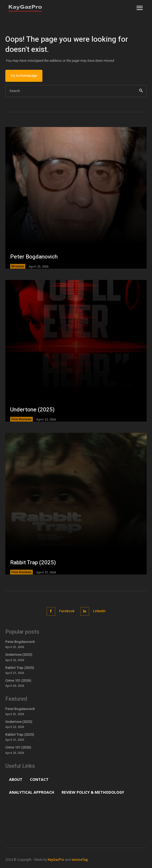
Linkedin (99, 611)
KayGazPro (56, 860)
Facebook (67, 611)
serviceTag (80, 860)
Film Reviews (21, 419)
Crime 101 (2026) (18, 680)
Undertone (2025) (32, 410)
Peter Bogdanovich (34, 257)
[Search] (141, 91)
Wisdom (18, 266)
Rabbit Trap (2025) (33, 563)
